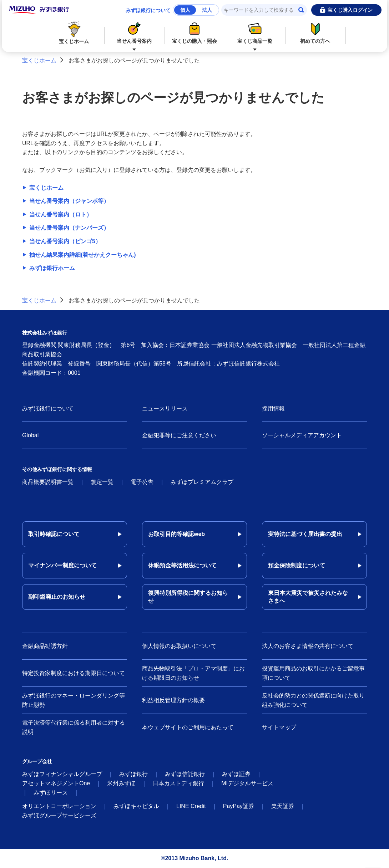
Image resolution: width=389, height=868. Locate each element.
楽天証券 (283, 806)
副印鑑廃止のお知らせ (57, 597)
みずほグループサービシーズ (59, 815)
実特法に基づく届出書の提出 (305, 534)
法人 (207, 10)
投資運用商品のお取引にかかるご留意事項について (313, 673)
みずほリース (51, 793)
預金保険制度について (297, 565)
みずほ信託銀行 (185, 774)
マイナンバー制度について (62, 565)
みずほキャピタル (136, 806)
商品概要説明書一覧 (48, 482)
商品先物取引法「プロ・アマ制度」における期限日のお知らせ (193, 673)
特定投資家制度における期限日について (74, 673)
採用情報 (273, 409)
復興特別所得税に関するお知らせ (188, 597)
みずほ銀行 (133, 774)
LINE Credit (191, 806)
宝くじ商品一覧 (255, 32)
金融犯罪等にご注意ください (179, 435)
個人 (185, 10)
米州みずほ (121, 783)
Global (30, 435)
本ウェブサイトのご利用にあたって (188, 727)
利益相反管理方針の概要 (173, 700)
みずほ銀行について (148, 10)
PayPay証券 (239, 806)
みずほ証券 (236, 774)
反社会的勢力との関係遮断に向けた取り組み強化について (313, 700)
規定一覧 (102, 482)
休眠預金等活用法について (182, 565)
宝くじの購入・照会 (195, 32)
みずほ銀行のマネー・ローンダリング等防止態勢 (74, 700)
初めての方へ (315, 32)
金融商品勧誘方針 (45, 646)
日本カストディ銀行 (178, 783)
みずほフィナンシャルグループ (62, 774)
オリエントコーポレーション (59, 806)
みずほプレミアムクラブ (202, 482)
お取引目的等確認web (176, 534)
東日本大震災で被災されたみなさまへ (308, 597)
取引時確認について (54, 534)
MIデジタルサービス (247, 783)
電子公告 (142, 482)
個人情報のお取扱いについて (179, 646)
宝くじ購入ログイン (350, 10)
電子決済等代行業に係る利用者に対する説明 (74, 727)
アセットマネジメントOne (56, 783)
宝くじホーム (74, 32)
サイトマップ (279, 727)
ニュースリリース (165, 409)
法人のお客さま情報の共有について (308, 646)
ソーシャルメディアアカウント (302, 435)
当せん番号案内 (134, 32)
